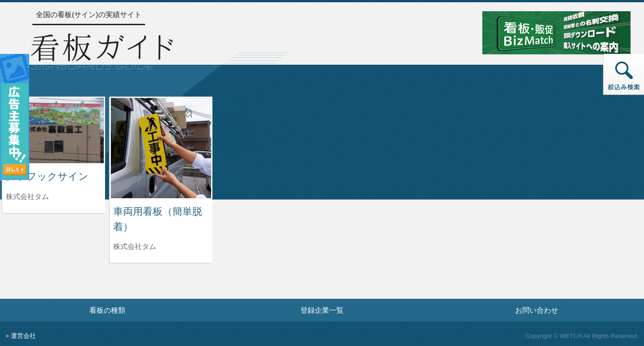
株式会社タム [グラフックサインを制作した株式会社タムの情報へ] (27, 197)
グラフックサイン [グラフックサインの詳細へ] (47, 176)
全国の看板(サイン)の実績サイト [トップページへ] (89, 15)
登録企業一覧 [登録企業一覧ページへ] (322, 310)
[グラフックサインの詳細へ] (54, 130)
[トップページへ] (102, 50)
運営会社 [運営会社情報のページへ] (23, 336)
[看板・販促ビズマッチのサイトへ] (556, 32)
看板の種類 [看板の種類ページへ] (107, 310)
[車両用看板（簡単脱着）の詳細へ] (161, 148)
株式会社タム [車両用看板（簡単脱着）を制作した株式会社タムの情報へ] (135, 246)
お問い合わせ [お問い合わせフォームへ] (537, 310)
